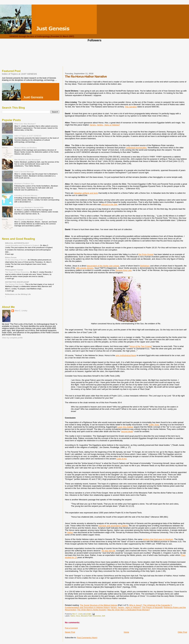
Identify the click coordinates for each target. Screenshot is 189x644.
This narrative (131, 107)
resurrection (97, 616)
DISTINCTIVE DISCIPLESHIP (17, 282)
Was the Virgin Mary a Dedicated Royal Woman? (129, 610)
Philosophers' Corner (14, 270)
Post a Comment (71, 628)
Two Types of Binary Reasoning (17, 272)
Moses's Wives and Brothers (26, 148)
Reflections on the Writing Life (18, 294)
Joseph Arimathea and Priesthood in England (22, 245)
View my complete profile (12, 338)
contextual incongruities (136, 148)
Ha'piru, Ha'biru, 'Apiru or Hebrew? (105, 125)
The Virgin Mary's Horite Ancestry (92, 610)
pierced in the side (109, 204)
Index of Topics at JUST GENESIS (19, 74)
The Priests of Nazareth (152, 607)
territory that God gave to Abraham (158, 539)
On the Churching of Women (16, 260)
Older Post (182, 632)
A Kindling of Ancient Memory (26, 195)
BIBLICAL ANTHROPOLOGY (17, 243)
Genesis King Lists (124, 270)
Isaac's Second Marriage (24, 172)
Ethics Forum (11, 257)
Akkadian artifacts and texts (86, 193)
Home (126, 632)
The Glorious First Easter (15, 284)
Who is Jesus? (136, 605)
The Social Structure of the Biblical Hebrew (99, 605)
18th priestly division (85, 268)
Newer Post (70, 632)
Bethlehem (145, 266)
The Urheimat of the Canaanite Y (157, 605)
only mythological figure (126, 355)
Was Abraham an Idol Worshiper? (28, 160)
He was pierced (108, 551)
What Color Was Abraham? (25, 124)
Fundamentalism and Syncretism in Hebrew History (87, 607)
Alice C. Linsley (21, 311)
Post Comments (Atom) (87, 638)
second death (127, 431)
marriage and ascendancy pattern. (113, 526)
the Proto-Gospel (146, 254)
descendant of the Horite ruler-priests (103, 266)
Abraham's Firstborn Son (24, 183)
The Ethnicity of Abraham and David (29, 219)
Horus (78, 616)
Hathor (70, 532)
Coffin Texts (154, 425)
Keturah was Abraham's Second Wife (29, 207)
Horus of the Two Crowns (141, 346)
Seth (103, 616)
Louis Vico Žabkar (125, 427)
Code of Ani (121, 459)
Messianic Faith (86, 616)
